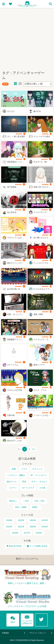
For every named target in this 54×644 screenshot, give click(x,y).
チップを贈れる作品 (38, 546)
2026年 (9, 520)
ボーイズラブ (28, 488)
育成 (24, 482)
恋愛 (14, 469)
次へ (34, 449)
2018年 (15, 533)
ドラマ (24, 469)
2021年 (21, 527)
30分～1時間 (21, 507)
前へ (20, 449)
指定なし (13, 501)
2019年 (45, 527)
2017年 (27, 533)
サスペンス (37, 469)
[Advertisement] (27, 38)
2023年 (45, 520)
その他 (42, 488)
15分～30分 (40, 501)
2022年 (9, 527)
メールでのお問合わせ (27, 619)
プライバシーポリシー (38, 633)
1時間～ (35, 507)
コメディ (13, 488)
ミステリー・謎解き (16, 475)
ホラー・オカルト (39, 482)
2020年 (33, 527)
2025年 (21, 520)
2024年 (33, 520)
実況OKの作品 (15, 546)
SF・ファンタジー (39, 475)
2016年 (39, 533)
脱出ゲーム (12, 482)
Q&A (13, 619)
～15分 (26, 501)
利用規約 (6, 633)
